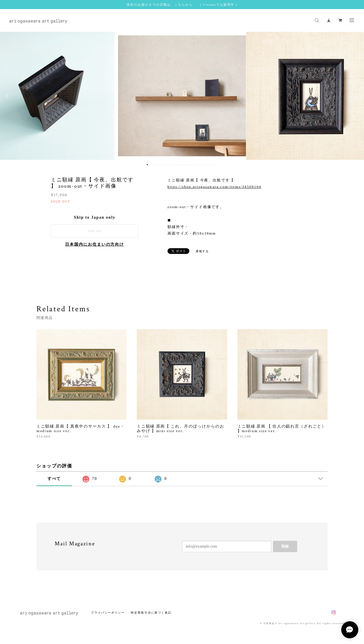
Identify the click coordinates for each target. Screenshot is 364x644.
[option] (182, 96)
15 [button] (199, 165)
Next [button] (355, 96)
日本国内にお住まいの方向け (95, 244)
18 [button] (210, 165)
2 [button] (151, 165)
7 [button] (169, 165)
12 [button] (188, 165)
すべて (54, 479)
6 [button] (166, 165)
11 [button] (184, 165)
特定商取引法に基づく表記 (151, 613)
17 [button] (206, 165)
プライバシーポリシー (108, 613)
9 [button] (177, 165)
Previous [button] (9, 96)
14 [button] (195, 165)
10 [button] (181, 165)
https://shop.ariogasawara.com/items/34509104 (214, 187)
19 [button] (214, 165)
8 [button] (173, 165)
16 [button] (203, 165)
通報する (202, 251)
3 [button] (155, 165)
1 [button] (147, 165)
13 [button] (192, 165)
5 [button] (162, 165)
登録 (285, 546)
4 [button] (158, 165)
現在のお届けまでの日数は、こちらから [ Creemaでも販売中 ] (182, 5)
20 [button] (218, 165)
